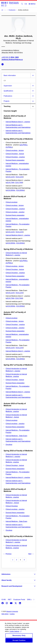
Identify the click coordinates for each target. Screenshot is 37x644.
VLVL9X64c (20, 190)
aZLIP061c (24, 145)
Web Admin (5, 614)
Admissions (6, 574)
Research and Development (12, 586)
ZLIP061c (9, 147)
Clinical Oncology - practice (15, 157)
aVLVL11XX (10, 177)
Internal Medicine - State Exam (16, 436)
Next (31, 554)
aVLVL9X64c (11, 190)
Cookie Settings (15, 634)
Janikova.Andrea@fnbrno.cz (12, 60)
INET (10, 600)
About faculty (7, 580)
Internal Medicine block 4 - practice (18, 122)
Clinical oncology (12, 202)
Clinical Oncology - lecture (15, 154)
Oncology (9, 445)
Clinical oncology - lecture (15, 150)
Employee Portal (19, 600)
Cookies (12, 614)
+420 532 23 (8, 57)
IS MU (4, 600)
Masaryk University (12, 611)
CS (26, 4)
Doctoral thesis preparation (15, 160)
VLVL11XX (19, 177)
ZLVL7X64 (19, 183)
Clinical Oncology (12, 506)
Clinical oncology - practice (15, 212)
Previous (8, 554)
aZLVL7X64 (10, 183)
